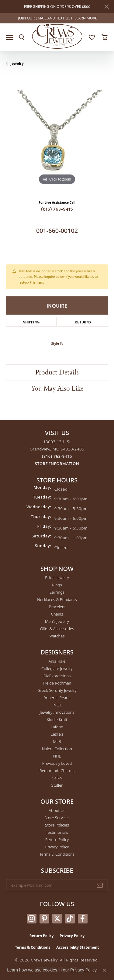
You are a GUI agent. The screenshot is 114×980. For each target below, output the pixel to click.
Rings (57, 585)
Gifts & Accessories (57, 629)
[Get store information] (57, 464)
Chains (57, 614)
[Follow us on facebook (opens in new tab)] (83, 919)
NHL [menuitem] (57, 756)
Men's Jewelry (57, 621)
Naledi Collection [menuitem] (57, 749)
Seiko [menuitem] (57, 778)
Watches (57, 636)
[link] (57, 18)
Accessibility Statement (78, 947)
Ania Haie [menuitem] (57, 661)
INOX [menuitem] (57, 705)
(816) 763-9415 (57, 209)
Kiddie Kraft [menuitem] (57, 719)
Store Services (57, 818)
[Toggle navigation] (10, 38)
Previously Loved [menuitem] (57, 763)
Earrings (57, 592)
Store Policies (57, 825)
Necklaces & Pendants (57, 599)
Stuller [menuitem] (57, 785)
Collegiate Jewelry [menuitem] (57, 668)
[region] (57, 135)
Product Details (57, 373)
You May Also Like (57, 389)
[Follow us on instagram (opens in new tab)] (32, 919)
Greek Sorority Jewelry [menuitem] (57, 690)
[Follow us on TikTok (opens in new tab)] (70, 919)
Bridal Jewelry (57, 578)
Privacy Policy (57, 847)
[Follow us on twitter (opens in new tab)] (57, 919)
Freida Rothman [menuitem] (57, 683)
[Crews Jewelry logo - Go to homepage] (57, 36)
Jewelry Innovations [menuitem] (57, 712)
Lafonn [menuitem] (57, 727)
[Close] (107, 7)
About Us (57, 810)
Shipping (31, 322)
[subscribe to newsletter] (100, 885)
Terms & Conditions (57, 854)
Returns (83, 322)
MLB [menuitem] (57, 741)
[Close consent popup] (105, 970)
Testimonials (57, 832)
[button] (22, 37)
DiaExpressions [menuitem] (57, 676)
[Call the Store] (57, 456)
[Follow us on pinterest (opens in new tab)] (44, 919)
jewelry (17, 63)
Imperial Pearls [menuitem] (57, 698)
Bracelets (57, 607)
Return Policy (57, 840)
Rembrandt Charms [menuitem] (57, 771)
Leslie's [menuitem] (57, 734)
